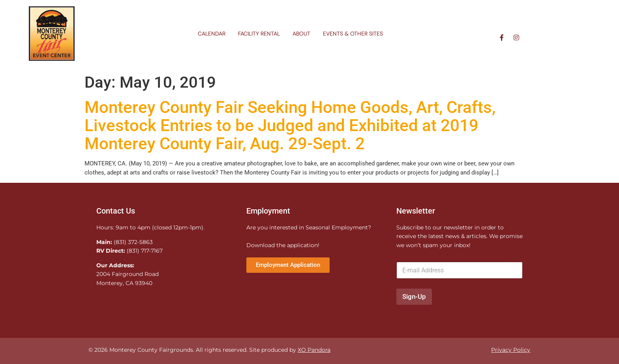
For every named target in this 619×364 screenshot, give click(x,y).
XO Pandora (314, 350)
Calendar (212, 34)
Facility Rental (259, 34)
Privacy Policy (511, 350)
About (301, 34)
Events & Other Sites (353, 34)
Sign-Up (414, 296)
